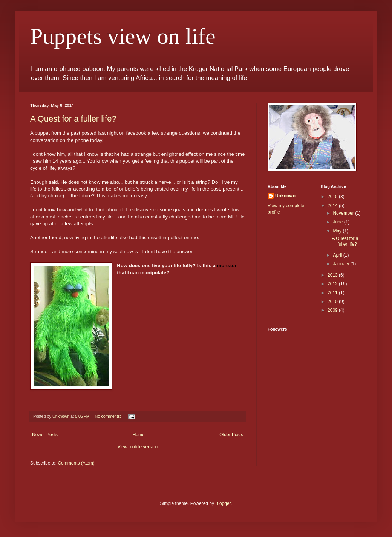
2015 (333, 197)
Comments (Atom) (76, 463)
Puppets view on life (123, 36)
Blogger (223, 503)
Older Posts (231, 435)
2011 (333, 293)
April (338, 255)
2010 (333, 302)
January (341, 264)
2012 (333, 284)
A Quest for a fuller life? (73, 119)
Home (139, 435)
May (338, 231)
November (344, 213)
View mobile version (138, 447)
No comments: (109, 416)
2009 (333, 310)
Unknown (285, 196)
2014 (333, 206)
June (338, 222)
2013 (333, 275)
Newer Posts (45, 435)
